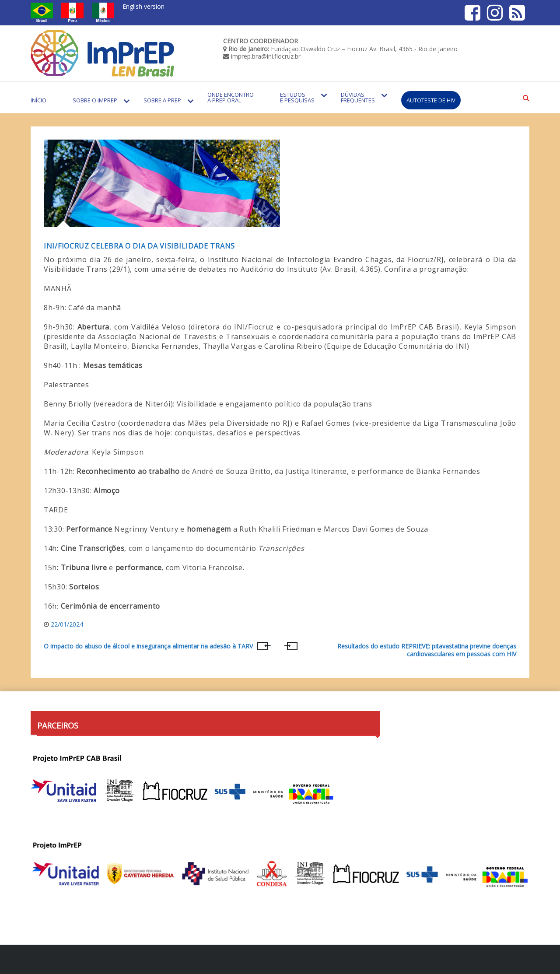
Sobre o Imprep (95, 100)
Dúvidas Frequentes (358, 97)
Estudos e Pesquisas (297, 97)
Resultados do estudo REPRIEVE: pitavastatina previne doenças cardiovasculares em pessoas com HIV (427, 650)
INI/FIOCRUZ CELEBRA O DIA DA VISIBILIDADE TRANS (139, 246)
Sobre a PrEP (162, 100)
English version (143, 6)
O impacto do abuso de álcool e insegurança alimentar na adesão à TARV (148, 646)
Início (38, 100)
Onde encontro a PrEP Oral (231, 97)
